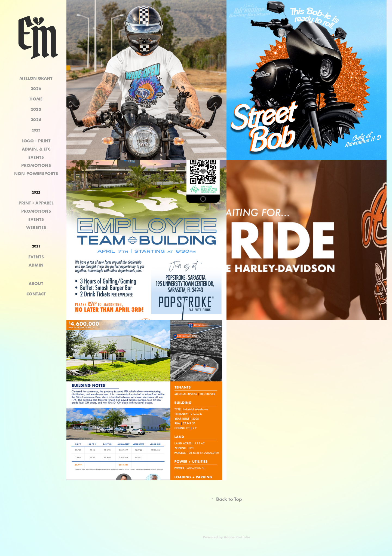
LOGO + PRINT (36, 141)
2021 (36, 246)
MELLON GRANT (36, 78)
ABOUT (36, 283)
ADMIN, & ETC (36, 149)
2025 (36, 109)
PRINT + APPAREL (36, 203)
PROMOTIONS (36, 165)
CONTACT (36, 294)
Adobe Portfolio (237, 537)
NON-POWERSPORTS (36, 173)
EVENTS (36, 157)
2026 (36, 88)
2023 (36, 130)
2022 (36, 192)
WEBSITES (36, 227)
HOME (36, 99)
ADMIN (36, 265)
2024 (36, 120)
